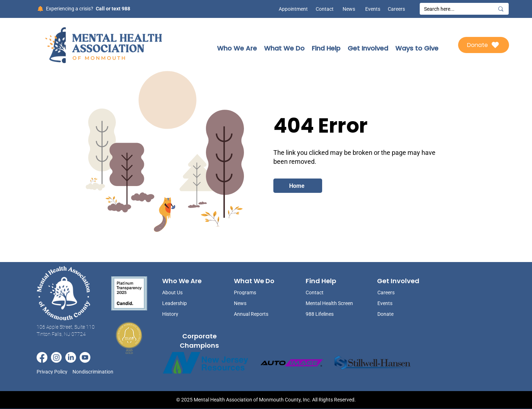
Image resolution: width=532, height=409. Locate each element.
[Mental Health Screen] (330, 303)
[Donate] (484, 45)
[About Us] (180, 292)
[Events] (371, 9)
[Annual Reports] (252, 314)
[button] (237, 48)
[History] (180, 314)
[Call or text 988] (112, 9)
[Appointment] (292, 9)
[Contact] (325, 9)
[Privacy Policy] (55, 372)
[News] (346, 9)
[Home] (298, 186)
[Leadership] (180, 303)
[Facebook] (42, 357)
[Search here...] (454, 9)
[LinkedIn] (71, 357)
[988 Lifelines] (330, 314)
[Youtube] (85, 357)
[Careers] (396, 9)
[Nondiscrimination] (95, 372)
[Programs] (252, 292)
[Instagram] (56, 357)
